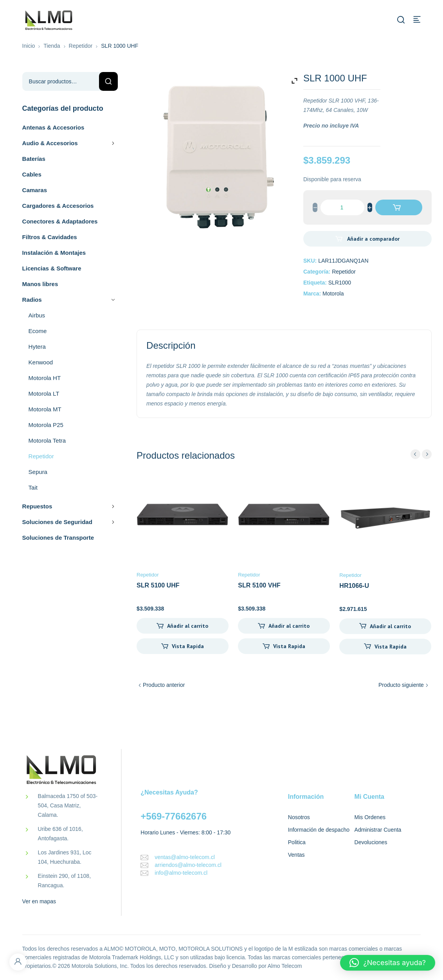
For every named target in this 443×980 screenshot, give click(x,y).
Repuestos (70, 506)
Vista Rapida (188, 646)
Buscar (108, 81)
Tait (33, 487)
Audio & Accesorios (70, 143)
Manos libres (40, 284)
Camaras (35, 190)
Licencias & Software (52, 268)
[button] (388, 963)
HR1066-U (354, 586)
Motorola (333, 294)
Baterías (34, 159)
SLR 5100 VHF (259, 585)
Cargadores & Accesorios (58, 206)
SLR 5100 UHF (158, 585)
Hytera (37, 347)
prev (415, 454)
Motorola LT (44, 394)
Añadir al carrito (399, 207)
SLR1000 (340, 283)
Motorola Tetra (47, 440)
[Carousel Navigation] (421, 454)
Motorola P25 (46, 425)
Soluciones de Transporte (58, 538)
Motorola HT (45, 378)
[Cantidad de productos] (342, 207)
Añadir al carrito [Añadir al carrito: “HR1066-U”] (390, 626)
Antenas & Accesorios (53, 127)
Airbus (37, 315)
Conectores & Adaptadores (60, 221)
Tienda (52, 46)
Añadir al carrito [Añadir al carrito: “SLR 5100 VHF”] (289, 626)
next (427, 454)
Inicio (29, 46)
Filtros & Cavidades (50, 237)
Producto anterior (164, 685)
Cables (32, 174)
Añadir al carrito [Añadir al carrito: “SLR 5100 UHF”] (188, 626)
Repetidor (81, 46)
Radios (70, 300)
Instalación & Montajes (54, 253)
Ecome (38, 331)
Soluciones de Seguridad (70, 522)
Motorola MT (45, 409)
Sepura (38, 472)
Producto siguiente (401, 685)
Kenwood (41, 362)
